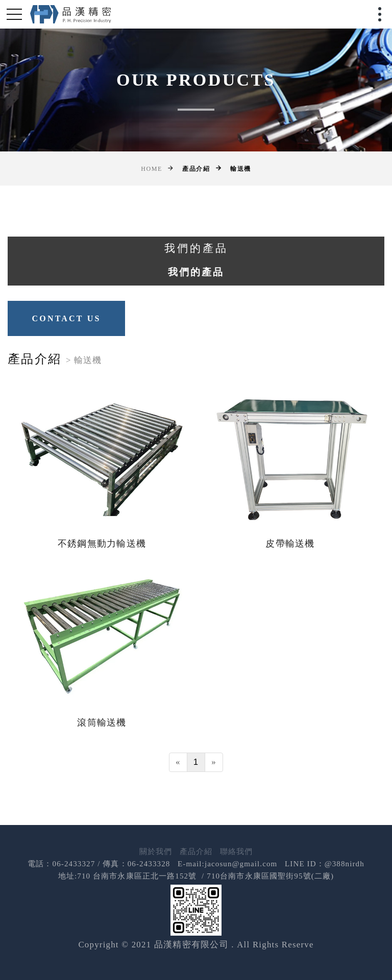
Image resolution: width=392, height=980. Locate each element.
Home (152, 169)
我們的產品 (196, 272)
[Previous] (178, 762)
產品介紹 (196, 852)
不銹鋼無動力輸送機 (102, 544)
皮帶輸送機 (290, 544)
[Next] (214, 762)
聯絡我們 (237, 852)
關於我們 (156, 852)
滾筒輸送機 (102, 723)
